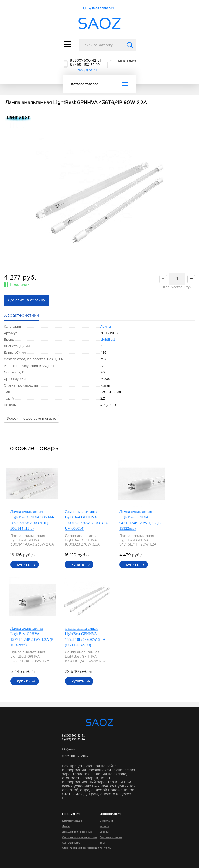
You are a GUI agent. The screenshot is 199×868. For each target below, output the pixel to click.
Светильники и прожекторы (79, 837)
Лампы (106, 327)
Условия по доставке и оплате (31, 419)
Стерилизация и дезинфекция (80, 848)
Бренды (104, 832)
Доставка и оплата (111, 837)
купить (23, 565)
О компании (107, 821)
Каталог (104, 826)
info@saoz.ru (87, 70)
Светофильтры (71, 843)
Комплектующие (72, 821)
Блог (102, 843)
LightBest (108, 340)
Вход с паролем (103, 8)
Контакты (105, 848)
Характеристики (22, 316)
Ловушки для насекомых (77, 832)
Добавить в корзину (26, 300)
